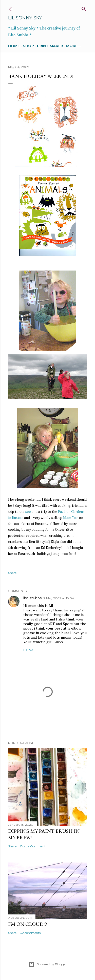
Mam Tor (70, 518)
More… (73, 46)
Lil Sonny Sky (25, 18)
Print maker (50, 46)
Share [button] (12, 573)
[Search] (84, 8)
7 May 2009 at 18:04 (59, 598)
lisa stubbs (32, 598)
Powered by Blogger (48, 964)
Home (14, 46)
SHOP (28, 46)
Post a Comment (33, 846)
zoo (28, 512)
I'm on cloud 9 (27, 924)
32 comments (30, 933)
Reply (28, 650)
